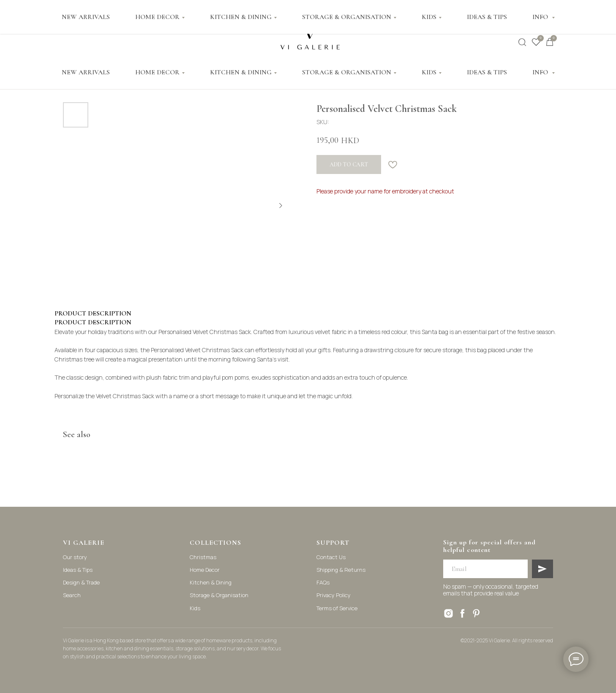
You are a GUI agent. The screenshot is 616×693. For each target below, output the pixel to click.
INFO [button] (541, 72)
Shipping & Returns (341, 570)
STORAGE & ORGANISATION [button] (347, 72)
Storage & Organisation (219, 595)
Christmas (203, 557)
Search (72, 595)
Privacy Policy (334, 595)
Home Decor (205, 570)
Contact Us (331, 557)
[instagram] (448, 613)
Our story (75, 557)
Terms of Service (337, 608)
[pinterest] (476, 613)
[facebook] (462, 613)
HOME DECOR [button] (157, 72)
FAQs (323, 582)
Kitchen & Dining (211, 582)
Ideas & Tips (78, 570)
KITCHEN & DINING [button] (241, 72)
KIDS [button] (429, 72)
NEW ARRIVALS (86, 72)
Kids (195, 608)
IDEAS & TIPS (487, 72)
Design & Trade (81, 582)
